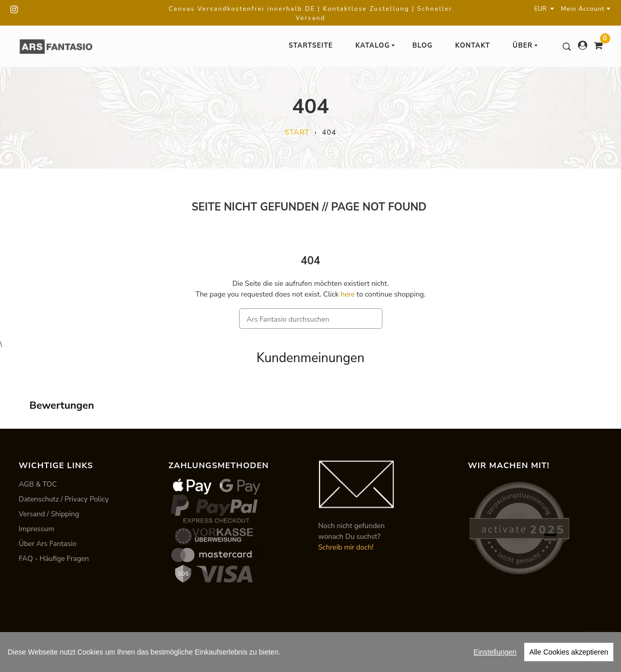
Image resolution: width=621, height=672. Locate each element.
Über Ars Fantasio (48, 544)
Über (525, 46)
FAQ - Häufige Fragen (54, 559)
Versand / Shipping (49, 514)
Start (297, 132)
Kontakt (473, 46)
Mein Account (586, 9)
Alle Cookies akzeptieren (569, 652)
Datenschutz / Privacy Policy (64, 499)
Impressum (37, 529)
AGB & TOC (38, 484)
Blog (423, 46)
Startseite (311, 46)
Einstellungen (495, 652)
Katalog (375, 46)
